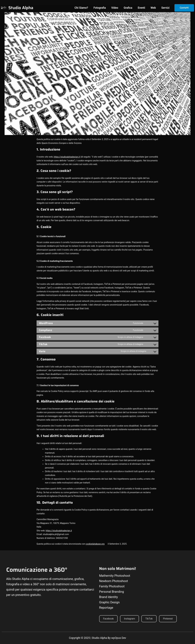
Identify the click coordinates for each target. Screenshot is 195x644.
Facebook (108, 619)
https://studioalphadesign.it (67, 157)
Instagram (129, 619)
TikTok (149, 619)
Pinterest (168, 619)
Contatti (184, 8)
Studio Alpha (21, 8)
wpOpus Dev (119, 638)
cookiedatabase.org (95, 544)
